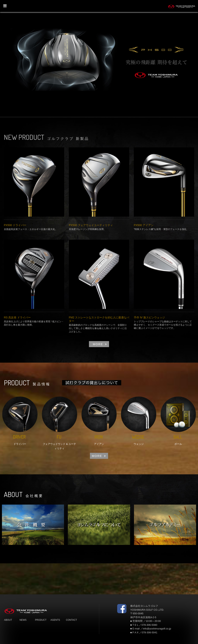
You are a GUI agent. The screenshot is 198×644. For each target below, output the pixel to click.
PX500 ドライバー (15, 225)
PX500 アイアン (144, 225)
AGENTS (55, 620)
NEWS (23, 620)
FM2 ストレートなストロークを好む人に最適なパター (99, 319)
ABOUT (8, 620)
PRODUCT (41, 620)
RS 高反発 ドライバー (17, 317)
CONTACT (71, 620)
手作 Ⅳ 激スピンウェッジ (149, 317)
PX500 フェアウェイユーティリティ (91, 225)
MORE (100, 344)
